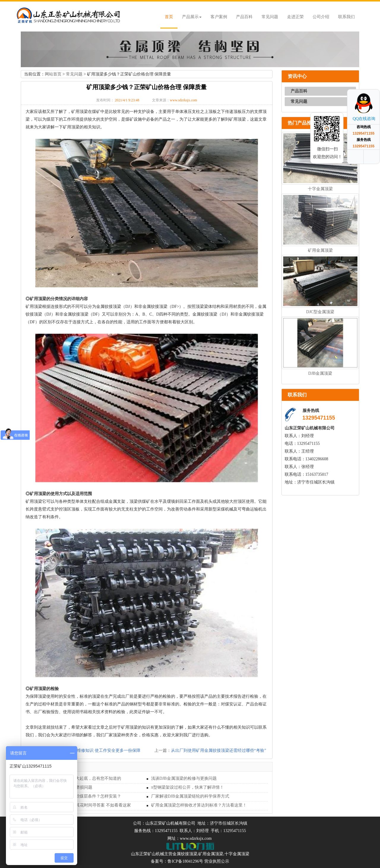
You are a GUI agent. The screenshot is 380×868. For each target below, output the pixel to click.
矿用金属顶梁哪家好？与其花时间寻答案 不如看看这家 (80, 805)
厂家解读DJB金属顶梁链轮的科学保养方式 (190, 796)
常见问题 (270, 17)
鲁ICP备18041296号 (185, 861)
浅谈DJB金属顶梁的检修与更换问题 (184, 778)
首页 (169, 17)
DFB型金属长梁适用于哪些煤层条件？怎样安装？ (76, 796)
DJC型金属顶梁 (320, 312)
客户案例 (219, 17)
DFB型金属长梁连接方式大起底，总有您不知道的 (76, 778)
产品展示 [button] (192, 17)
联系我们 (346, 17)
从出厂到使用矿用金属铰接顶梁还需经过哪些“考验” (218, 750)
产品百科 (244, 17)
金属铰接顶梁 (185, 854)
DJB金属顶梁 (320, 373)
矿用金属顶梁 (320, 250)
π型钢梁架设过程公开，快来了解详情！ (187, 787)
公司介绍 (321, 17)
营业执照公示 (217, 861)
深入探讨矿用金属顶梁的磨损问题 (61, 787)
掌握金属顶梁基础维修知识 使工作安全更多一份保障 (92, 750)
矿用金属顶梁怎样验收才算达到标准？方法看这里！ (199, 805)
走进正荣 (295, 17)
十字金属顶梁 (320, 189)
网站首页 (53, 74)
